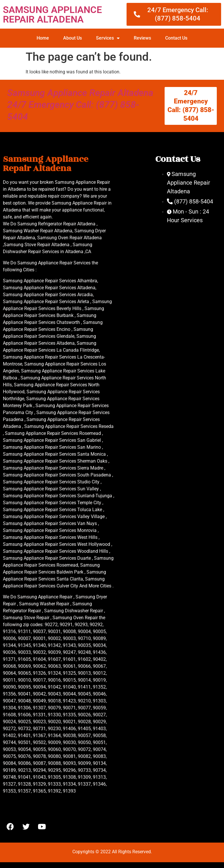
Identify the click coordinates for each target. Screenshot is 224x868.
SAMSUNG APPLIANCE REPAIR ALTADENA (52, 14)
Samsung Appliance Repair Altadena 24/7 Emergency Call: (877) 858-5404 (80, 105)
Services (108, 38)
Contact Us (176, 38)
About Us (73, 38)
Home (43, 38)
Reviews (142, 38)
